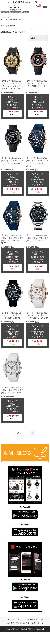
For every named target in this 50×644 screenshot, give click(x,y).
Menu (46, 5)
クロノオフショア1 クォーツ (11, 20)
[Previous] (19, 433)
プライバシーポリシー (34, 620)
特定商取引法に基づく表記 (18, 623)
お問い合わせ (37, 623)
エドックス (5, 17)
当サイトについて (14, 620)
